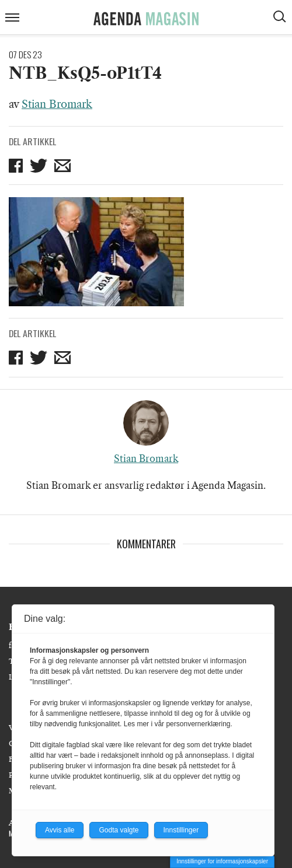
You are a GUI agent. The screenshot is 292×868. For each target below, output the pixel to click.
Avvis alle (60, 830)
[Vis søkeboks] (281, 18)
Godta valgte (119, 830)
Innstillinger (181, 830)
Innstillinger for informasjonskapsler (222, 861)
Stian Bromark (57, 104)
